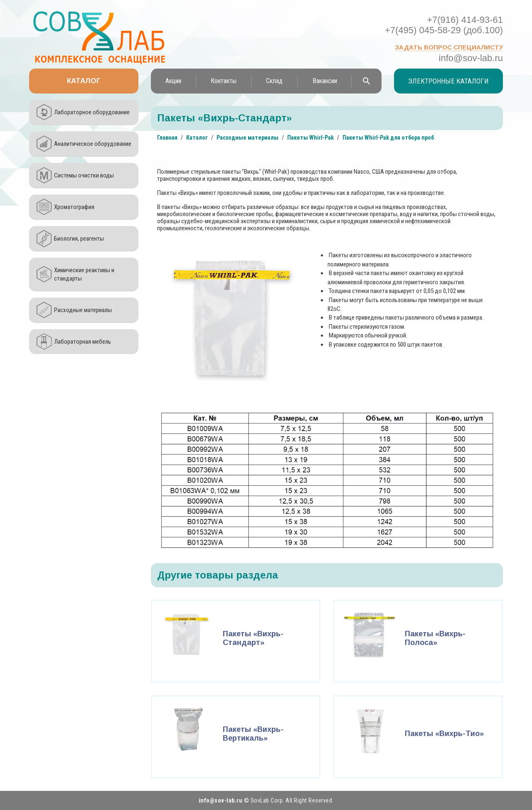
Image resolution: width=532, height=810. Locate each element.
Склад (274, 81)
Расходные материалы (83, 310)
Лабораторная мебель (83, 342)
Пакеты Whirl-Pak (310, 138)
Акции (173, 81)
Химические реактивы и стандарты (84, 274)
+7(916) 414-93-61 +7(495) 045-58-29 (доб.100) (444, 25)
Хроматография (74, 207)
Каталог (84, 81)
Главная (167, 138)
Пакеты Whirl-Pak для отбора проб (388, 138)
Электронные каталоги (448, 81)
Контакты (224, 81)
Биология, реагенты (79, 239)
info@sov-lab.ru (471, 58)
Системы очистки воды (84, 175)
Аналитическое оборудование (93, 144)
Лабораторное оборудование (92, 112)
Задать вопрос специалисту (449, 47)
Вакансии (325, 81)
